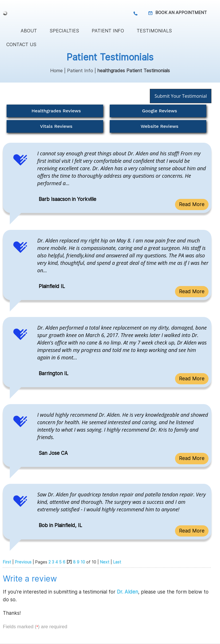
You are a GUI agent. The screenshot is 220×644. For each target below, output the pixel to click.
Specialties (64, 31)
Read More (192, 204)
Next (105, 562)
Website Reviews (160, 126)
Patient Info (108, 31)
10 (83, 562)
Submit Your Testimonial (181, 96)
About (29, 31)
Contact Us (21, 44)
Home (7, 31)
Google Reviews (160, 111)
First (7, 562)
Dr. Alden (127, 592)
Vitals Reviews (56, 126)
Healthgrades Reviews (56, 111)
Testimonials (154, 31)
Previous (23, 562)
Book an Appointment (181, 12)
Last (117, 562)
